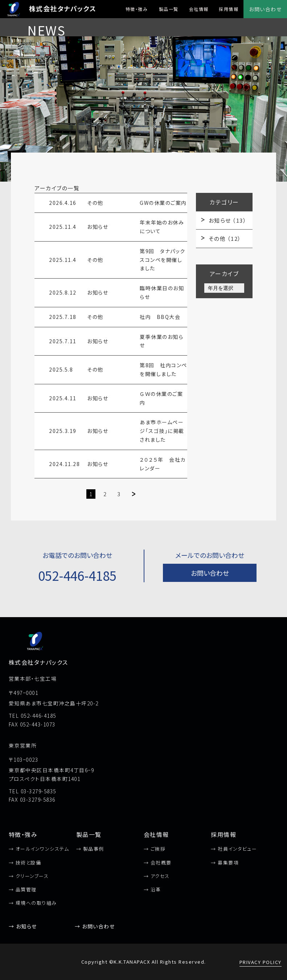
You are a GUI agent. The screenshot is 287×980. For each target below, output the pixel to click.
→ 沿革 (152, 889)
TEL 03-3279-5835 (32, 791)
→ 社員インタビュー (234, 849)
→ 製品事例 (90, 849)
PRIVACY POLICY (261, 962)
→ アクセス (157, 876)
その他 (225, 238)
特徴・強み (137, 9)
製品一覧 (169, 9)
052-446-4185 (77, 575)
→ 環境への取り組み (33, 903)
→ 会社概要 (158, 862)
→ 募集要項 (225, 862)
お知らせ (228, 220)
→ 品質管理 (23, 889)
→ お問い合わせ (95, 926)
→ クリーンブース (29, 876)
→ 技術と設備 (25, 862)
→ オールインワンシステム (39, 849)
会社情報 (199, 9)
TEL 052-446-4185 (32, 716)
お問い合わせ (265, 9)
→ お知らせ (23, 926)
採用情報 (229, 9)
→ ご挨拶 (155, 849)
